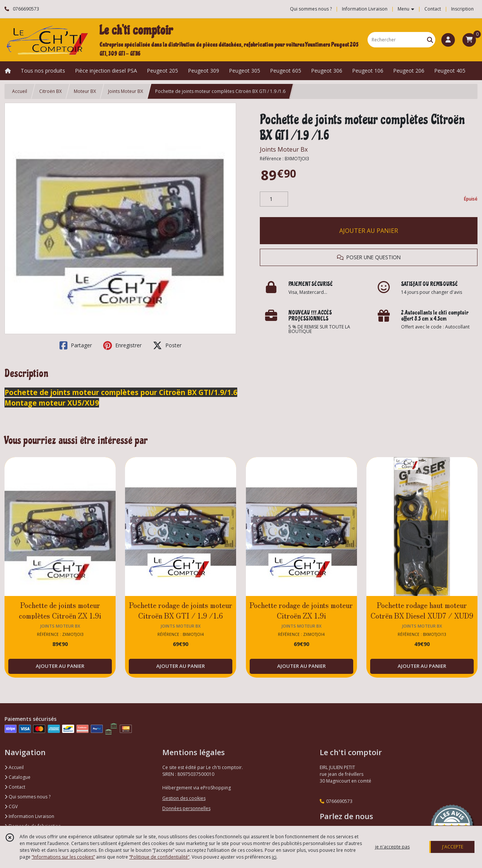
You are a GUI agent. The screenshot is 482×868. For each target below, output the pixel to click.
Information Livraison (29, 816)
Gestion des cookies (184, 798)
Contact (433, 9)
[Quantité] (274, 199)
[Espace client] (448, 40)
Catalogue (18, 777)
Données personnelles (186, 808)
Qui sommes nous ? (27, 797)
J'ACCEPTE (453, 847)
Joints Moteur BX (126, 91)
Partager (76, 345)
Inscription (462, 9)
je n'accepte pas (392, 847)
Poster (167, 345)
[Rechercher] (430, 40)
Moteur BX (85, 91)
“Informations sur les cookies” (63, 857)
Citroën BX (50, 91)
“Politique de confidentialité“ (159, 857)
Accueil (20, 91)
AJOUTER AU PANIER (369, 231)
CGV (11, 806)
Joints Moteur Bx (284, 149)
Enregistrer (122, 345)
